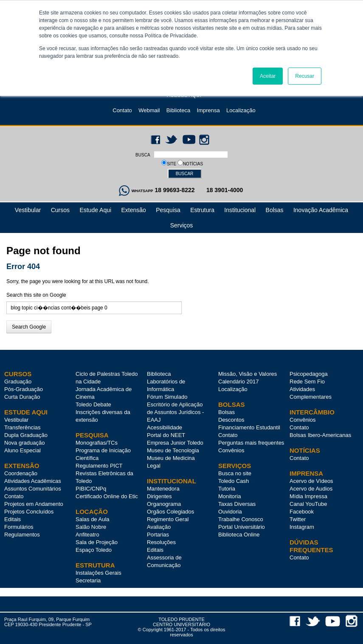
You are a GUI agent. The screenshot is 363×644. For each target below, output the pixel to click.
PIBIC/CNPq (91, 489)
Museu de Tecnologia (173, 450)
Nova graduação (24, 443)
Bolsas (227, 412)
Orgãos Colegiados (170, 512)
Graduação (18, 382)
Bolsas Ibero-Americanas (320, 435)
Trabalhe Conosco (241, 519)
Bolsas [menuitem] (275, 210)
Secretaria (88, 580)
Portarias (158, 535)
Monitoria (229, 496)
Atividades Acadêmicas (33, 481)
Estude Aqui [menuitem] (95, 210)
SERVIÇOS (235, 466)
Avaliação (159, 527)
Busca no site (235, 473)
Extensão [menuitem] (133, 210)
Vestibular (16, 420)
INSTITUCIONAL (172, 481)
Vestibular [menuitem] (28, 210)
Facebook (302, 512)
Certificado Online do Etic (107, 496)
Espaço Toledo (94, 550)
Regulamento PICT (99, 466)
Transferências (23, 427)
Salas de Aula (93, 519)
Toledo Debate (93, 404)
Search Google (29, 327)
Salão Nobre (91, 527)
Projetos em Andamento (34, 504)
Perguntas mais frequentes (251, 443)
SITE (172, 164)
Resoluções (161, 542)
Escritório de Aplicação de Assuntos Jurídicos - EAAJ (175, 412)
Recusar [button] (305, 76)
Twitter (298, 519)
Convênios (231, 450)
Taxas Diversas (237, 504)
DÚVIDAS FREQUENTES (311, 546)
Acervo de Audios (311, 489)
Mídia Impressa (308, 496)
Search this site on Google (36, 295)
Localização (241, 110)
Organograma (164, 504)
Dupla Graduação (26, 435)
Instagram (302, 527)
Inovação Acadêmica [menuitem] (321, 210)
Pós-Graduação (24, 389)
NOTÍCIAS (193, 164)
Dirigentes (159, 496)
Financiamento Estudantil (249, 427)
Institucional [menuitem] (240, 210)
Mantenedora (163, 489)
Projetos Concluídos (29, 512)
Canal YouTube (308, 504)
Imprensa (208, 110)
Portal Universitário (242, 527)
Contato (122, 110)
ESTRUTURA (95, 565)
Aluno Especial (23, 450)
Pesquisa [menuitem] (168, 210)
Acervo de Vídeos (311, 481)
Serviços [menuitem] (182, 225)
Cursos (18, 374)
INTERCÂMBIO (312, 412)
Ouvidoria (230, 512)
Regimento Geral (168, 519)
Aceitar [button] (268, 76)
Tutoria (227, 489)
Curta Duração (22, 397)
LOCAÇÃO (92, 512)
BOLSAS (232, 404)
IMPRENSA (306, 473)
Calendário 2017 (238, 382)
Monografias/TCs (97, 443)
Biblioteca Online (239, 535)
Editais (13, 519)
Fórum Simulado (167, 397)
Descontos (231, 420)
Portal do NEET (166, 435)
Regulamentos (22, 535)
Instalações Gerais (98, 573)
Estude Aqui (26, 412)
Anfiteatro (87, 535)
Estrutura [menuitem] (202, 210)
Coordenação (21, 473)
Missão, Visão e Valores (248, 374)
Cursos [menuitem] (60, 210)
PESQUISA (92, 435)
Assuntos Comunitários (33, 489)
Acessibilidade (165, 427)
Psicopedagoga (309, 374)
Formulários (19, 527)
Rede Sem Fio (307, 382)
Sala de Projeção (97, 542)
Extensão (22, 466)
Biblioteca (178, 110)
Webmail (149, 110)
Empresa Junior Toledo (175, 443)
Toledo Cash (234, 481)
